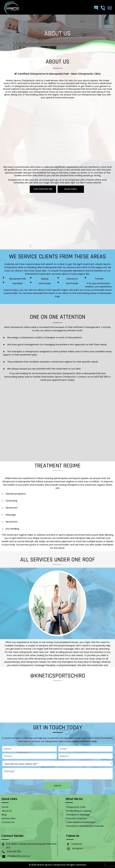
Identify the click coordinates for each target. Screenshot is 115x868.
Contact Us (8, 822)
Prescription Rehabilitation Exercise (85, 826)
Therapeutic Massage (78, 815)
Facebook (76, 844)
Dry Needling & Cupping (79, 811)
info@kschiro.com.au (19, 856)
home (5, 807)
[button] (110, 8)
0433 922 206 (14, 851)
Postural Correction (77, 818)
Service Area (9, 818)
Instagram (78, 848)
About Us (7, 811)
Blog (4, 815)
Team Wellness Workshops (81, 822)
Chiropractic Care (76, 807)
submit (58, 786)
